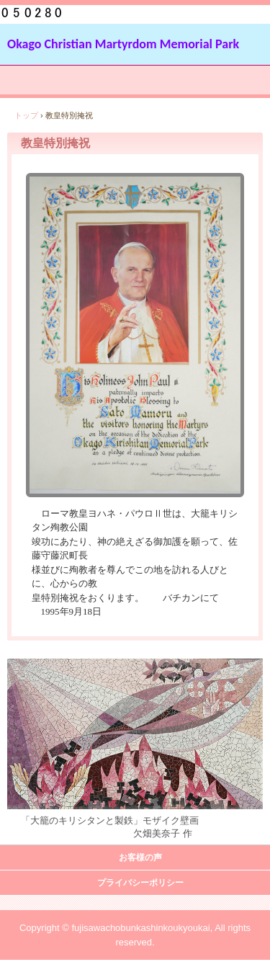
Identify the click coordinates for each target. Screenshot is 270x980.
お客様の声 (140, 857)
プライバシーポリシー (140, 883)
